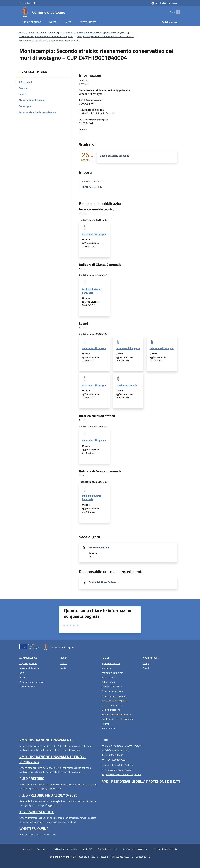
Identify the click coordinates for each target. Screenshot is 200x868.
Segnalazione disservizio (108, 849)
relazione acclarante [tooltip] (127, 385)
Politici (23, 677)
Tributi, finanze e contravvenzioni (117, 719)
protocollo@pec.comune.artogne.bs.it (121, 774)
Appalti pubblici (109, 677)
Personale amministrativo (32, 682)
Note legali (27, 849)
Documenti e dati (28, 687)
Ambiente (106, 668)
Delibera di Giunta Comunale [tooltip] (92, 291)
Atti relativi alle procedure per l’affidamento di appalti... (46, 37)
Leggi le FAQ (87, 849)
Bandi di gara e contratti (61, 33)
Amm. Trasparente (37, 33)
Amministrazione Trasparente (46, 740)
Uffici (22, 673)
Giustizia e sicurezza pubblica (115, 701)
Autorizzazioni (108, 682)
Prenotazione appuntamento (135, 849)
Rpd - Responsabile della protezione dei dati (141, 781)
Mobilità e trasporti (111, 710)
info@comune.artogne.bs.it (117, 770)
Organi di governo (28, 663)
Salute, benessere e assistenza (116, 714)
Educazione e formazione (114, 696)
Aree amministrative (29, 668)
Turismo (105, 724)
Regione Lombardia (28, 3)
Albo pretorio (32, 778)
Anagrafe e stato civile (112, 673)
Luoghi (146, 663)
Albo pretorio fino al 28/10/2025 (48, 795)
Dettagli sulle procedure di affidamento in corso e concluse (105, 37)
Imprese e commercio (112, 705)
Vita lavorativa (108, 728)
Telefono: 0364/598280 (115, 750)
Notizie (64, 663)
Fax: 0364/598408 (112, 755)
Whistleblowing (34, 829)
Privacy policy (43, 849)
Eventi (146, 668)
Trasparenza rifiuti (37, 812)
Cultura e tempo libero (112, 691)
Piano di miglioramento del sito (165, 849)
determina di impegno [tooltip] (94, 234)
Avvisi (63, 668)
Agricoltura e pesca (111, 663)
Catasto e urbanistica (112, 687)
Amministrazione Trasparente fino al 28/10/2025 (53, 759)
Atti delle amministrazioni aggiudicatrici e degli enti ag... (103, 33)
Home (22, 33)
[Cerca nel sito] (177, 12)
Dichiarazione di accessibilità (65, 849)
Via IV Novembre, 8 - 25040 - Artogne (133, 745)
